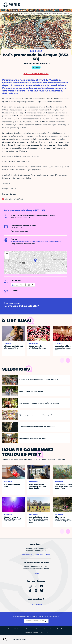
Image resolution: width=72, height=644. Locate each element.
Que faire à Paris (19, 639)
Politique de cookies (31, 632)
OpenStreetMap (59, 273)
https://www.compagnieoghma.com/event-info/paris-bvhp (35, 242)
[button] (35, 260)
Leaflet (49, 273)
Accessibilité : (35, 629)
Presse (53, 629)
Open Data (61, 629)
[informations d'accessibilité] (23, 285)
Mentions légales (14, 629)
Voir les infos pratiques (36, 74)
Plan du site (44, 632)
